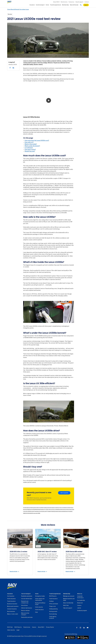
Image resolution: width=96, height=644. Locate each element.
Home (37, 594)
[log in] (86, 5)
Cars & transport (26, 594)
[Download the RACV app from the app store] (70, 637)
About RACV (56, 2)
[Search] (81, 5)
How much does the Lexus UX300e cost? (37, 141)
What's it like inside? (31, 144)
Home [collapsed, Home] (47, 5)
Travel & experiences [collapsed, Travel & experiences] (56, 5)
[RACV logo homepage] (9, 2)
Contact (87, 2)
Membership (67, 594)
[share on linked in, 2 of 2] (13, 68)
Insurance (10, 594)
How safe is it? (29, 142)
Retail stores (64, 2)
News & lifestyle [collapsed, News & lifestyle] (74, 5)
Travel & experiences (55, 594)
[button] (49, 100)
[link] (12, 586)
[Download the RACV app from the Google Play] (83, 637)
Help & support (79, 2)
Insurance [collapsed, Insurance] (32, 5)
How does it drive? (30, 150)
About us (80, 594)
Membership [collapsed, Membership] (65, 5)
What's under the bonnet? (32, 146)
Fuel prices (71, 2)
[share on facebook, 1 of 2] (10, 68)
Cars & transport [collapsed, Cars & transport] (40, 5)
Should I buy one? (30, 151)
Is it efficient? (29, 148)
